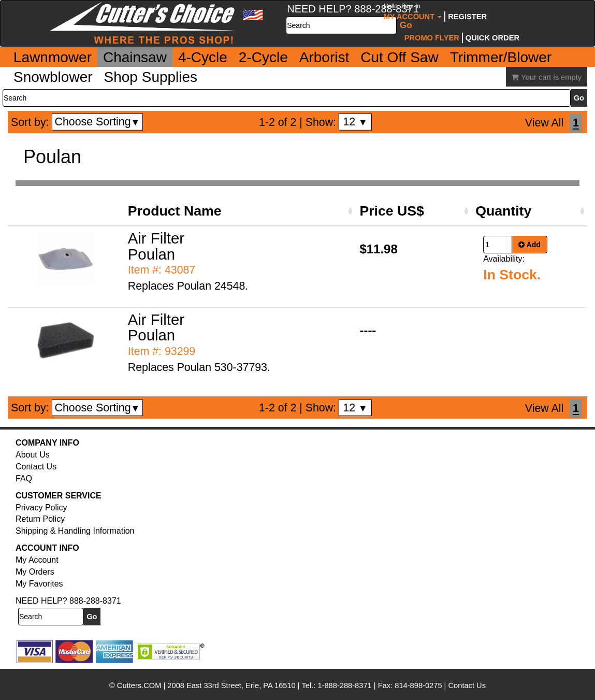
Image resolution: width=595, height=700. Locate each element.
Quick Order (492, 38)
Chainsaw (135, 57)
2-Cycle (263, 57)
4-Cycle (203, 57)
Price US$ (391, 211)
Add (529, 245)
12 (355, 122)
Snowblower (53, 77)
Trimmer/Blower (501, 57)
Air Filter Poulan (156, 246)
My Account (413, 12)
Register (467, 17)
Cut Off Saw (399, 57)
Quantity (503, 211)
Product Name (175, 211)
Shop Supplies (151, 77)
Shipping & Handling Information (75, 531)
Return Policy (40, 519)
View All (544, 123)
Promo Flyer (432, 38)
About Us (33, 455)
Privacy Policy (41, 508)
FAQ (24, 478)
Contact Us (36, 467)
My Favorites (39, 584)
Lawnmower (53, 57)
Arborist (324, 57)
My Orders (35, 572)
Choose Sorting (98, 122)
